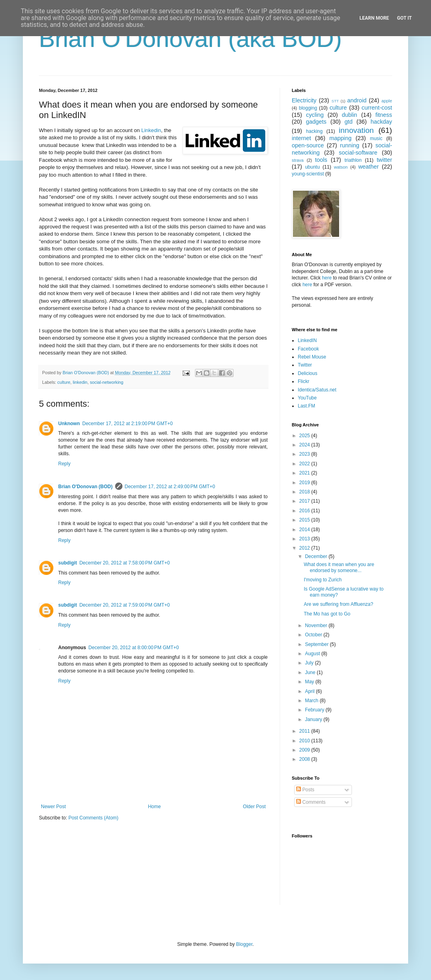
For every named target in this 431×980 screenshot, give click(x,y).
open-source (308, 145)
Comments (311, 802)
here (327, 278)
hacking (314, 131)
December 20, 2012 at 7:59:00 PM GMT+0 (125, 605)
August (313, 654)
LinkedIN (307, 340)
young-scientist (308, 174)
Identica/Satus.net (317, 390)
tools (321, 160)
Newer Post (53, 807)
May (310, 682)
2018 (305, 492)
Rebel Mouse (312, 357)
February (315, 710)
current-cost (377, 108)
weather (369, 167)
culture (64, 382)
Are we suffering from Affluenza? (338, 604)
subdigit (68, 563)
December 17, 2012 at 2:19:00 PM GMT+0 (127, 424)
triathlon (353, 160)
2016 (305, 511)
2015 (305, 520)
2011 (305, 731)
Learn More (374, 18)
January (314, 719)
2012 (305, 548)
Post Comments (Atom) (93, 818)
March (312, 701)
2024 (305, 445)
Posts (305, 790)
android (357, 100)
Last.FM (306, 406)
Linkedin (151, 130)
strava (298, 160)
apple (387, 101)
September (317, 644)
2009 (305, 750)
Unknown (69, 424)
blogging (308, 108)
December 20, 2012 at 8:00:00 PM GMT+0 (133, 648)
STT (335, 101)
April (310, 691)
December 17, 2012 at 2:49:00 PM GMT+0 (170, 487)
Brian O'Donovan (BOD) (85, 487)
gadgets (316, 122)
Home (155, 807)
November (317, 625)
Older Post (254, 807)
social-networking (107, 382)
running (350, 145)
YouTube (307, 398)
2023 (305, 454)
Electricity (304, 100)
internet (301, 138)
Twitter (305, 365)
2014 (305, 530)
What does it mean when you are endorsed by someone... (339, 567)
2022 (305, 464)
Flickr (304, 381)
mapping (341, 138)
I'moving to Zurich (323, 580)
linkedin (80, 382)
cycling (315, 115)
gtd (348, 122)
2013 (305, 539)
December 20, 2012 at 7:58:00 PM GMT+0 (125, 563)
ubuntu (312, 167)
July (310, 663)
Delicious (308, 373)
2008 (305, 759)
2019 (305, 483)
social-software (358, 153)
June (311, 672)
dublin (350, 115)
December (317, 556)
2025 (305, 436)
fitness (384, 115)
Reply (64, 464)
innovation (356, 130)
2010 (305, 741)
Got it (404, 18)
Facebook (308, 349)
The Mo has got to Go (327, 614)
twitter (384, 160)
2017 (305, 501)
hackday (381, 122)
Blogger (244, 944)
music (376, 139)
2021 (305, 473)
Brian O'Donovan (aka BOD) (190, 39)
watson (341, 167)
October (314, 635)
